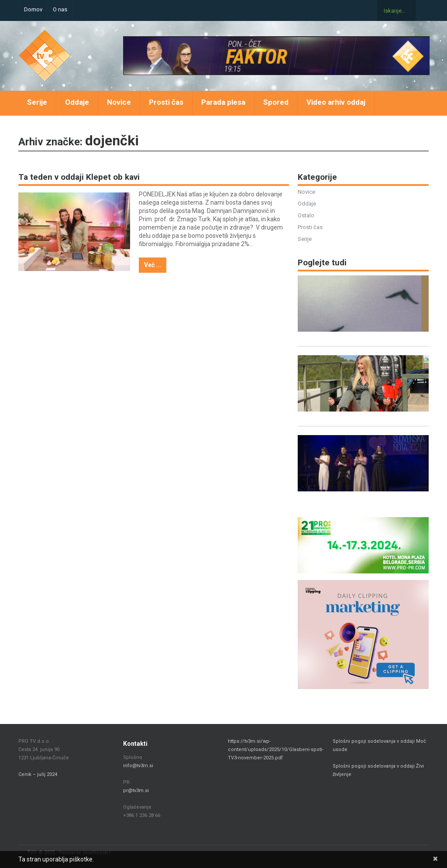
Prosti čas (166, 102)
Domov (33, 9)
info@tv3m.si (138, 766)
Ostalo (306, 215)
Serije (37, 102)
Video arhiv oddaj (336, 102)
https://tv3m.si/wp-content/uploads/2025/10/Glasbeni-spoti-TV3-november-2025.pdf (276, 750)
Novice (119, 102)
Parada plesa (223, 102)
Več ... (153, 265)
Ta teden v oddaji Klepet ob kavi (79, 177)
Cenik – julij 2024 (38, 774)
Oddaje (77, 102)
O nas (60, 9)
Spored (276, 102)
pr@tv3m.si (136, 791)
